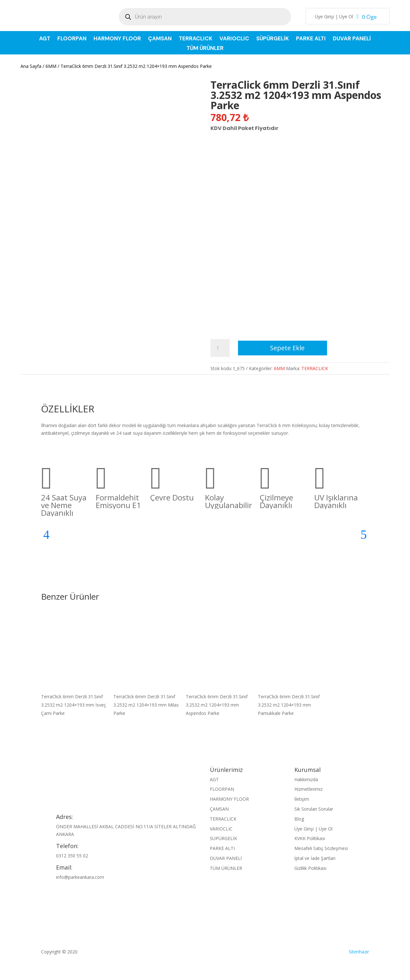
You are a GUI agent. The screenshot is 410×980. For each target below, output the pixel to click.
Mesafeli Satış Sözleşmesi (321, 848)
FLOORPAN (72, 39)
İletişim (302, 799)
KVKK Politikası (310, 838)
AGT (45, 39)
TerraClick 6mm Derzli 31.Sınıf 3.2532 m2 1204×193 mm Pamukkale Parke (289, 705)
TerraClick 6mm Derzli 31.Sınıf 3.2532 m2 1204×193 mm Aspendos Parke (217, 705)
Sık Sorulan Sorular (314, 809)
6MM (51, 66)
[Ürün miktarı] (220, 348)
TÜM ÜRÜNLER (205, 49)
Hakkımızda (306, 779)
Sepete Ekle (287, 348)
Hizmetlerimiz (308, 789)
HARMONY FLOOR (117, 39)
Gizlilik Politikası (310, 868)
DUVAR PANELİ (352, 39)
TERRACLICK (196, 39)
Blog (299, 819)
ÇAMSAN (160, 39)
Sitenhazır (359, 952)
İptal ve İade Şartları (315, 858)
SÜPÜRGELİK (273, 39)
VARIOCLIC (234, 39)
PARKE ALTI (311, 39)
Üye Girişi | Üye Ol (334, 17)
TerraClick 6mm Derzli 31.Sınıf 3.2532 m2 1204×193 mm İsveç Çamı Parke (74, 705)
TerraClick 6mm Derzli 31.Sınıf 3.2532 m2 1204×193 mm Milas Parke (146, 705)
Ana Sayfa (31, 66)
